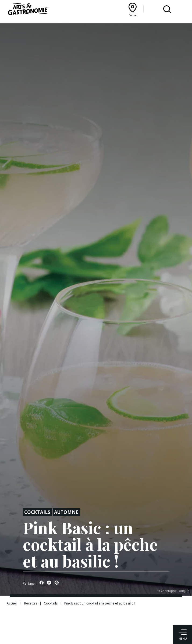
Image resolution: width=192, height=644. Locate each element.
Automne (66, 512)
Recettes (31, 603)
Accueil (12, 603)
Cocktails (37, 512)
